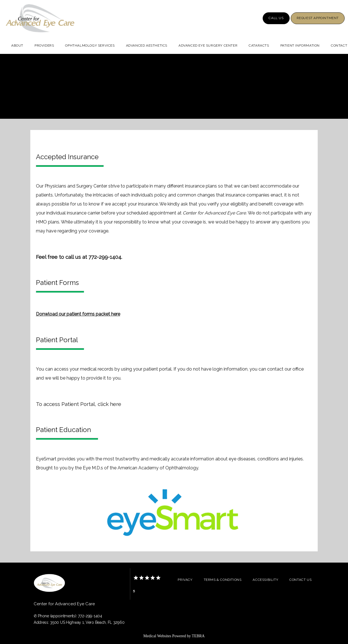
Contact (339, 45)
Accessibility (265, 580)
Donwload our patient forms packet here (78, 314)
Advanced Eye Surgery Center (208, 45)
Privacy (185, 580)
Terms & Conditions (223, 580)
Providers (44, 45)
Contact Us (300, 580)
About (17, 45)
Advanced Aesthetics (147, 45)
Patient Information (300, 45)
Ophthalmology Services (90, 45)
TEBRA (198, 636)
